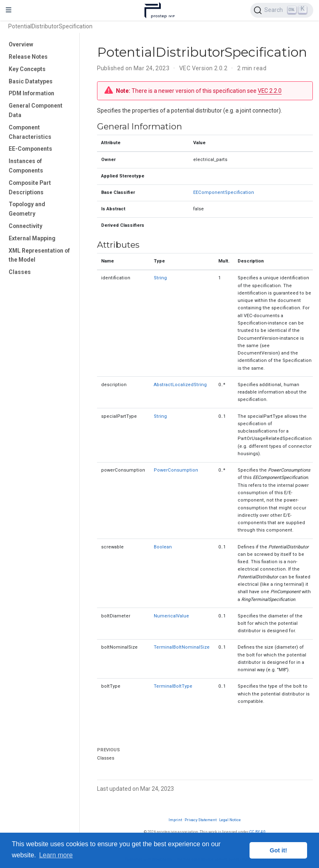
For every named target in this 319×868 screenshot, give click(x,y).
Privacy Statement (201, 820)
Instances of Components (26, 166)
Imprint (175, 820)
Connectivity (25, 226)
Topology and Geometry (27, 209)
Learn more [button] (56, 855)
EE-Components (30, 149)
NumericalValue (171, 616)
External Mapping (32, 238)
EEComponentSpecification (224, 192)
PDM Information (31, 93)
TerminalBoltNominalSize (182, 647)
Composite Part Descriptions (30, 188)
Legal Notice (230, 820)
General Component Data (36, 110)
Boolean (163, 547)
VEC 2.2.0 (270, 91)
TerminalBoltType (173, 686)
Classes (20, 272)
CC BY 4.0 (258, 832)
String (160, 278)
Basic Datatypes (31, 81)
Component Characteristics (30, 132)
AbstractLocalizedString (180, 385)
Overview (21, 44)
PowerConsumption (176, 470)
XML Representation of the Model (39, 255)
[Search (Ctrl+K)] (282, 10)
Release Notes (28, 57)
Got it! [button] (278, 850)
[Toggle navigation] (9, 10)
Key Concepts (27, 69)
